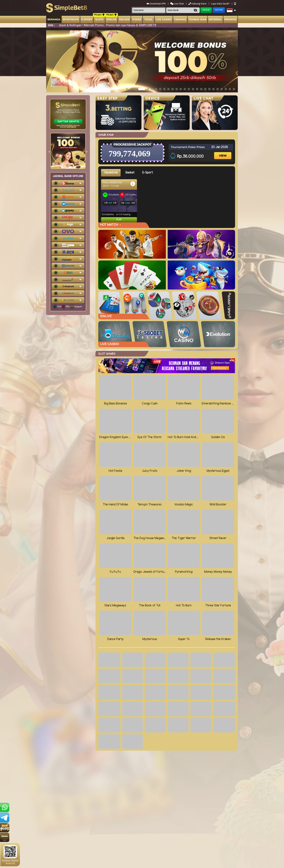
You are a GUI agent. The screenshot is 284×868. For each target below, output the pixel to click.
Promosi (230, 19)
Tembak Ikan (197, 19)
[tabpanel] (168, 201)
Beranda (54, 19)
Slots (99, 19)
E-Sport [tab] (147, 173)
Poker (137, 19)
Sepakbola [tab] (111, 173)
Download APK (156, 4)
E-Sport (87, 19)
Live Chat (177, 4)
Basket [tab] (130, 173)
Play (119, 220)
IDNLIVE (111, 19)
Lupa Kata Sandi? (221, 4)
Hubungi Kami (198, 4)
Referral (215, 19)
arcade (124, 19)
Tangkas (180, 19)
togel (148, 19)
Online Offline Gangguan (68, 306)
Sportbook (71, 19)
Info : (51, 25)
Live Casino (164, 19)
